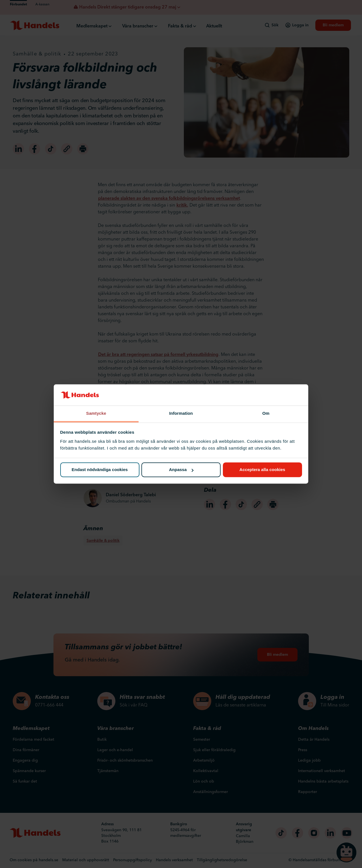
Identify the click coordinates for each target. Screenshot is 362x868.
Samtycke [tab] (96, 413)
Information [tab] (181, 413)
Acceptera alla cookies (262, 470)
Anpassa (181, 470)
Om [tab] (266, 413)
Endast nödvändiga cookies (100, 470)
